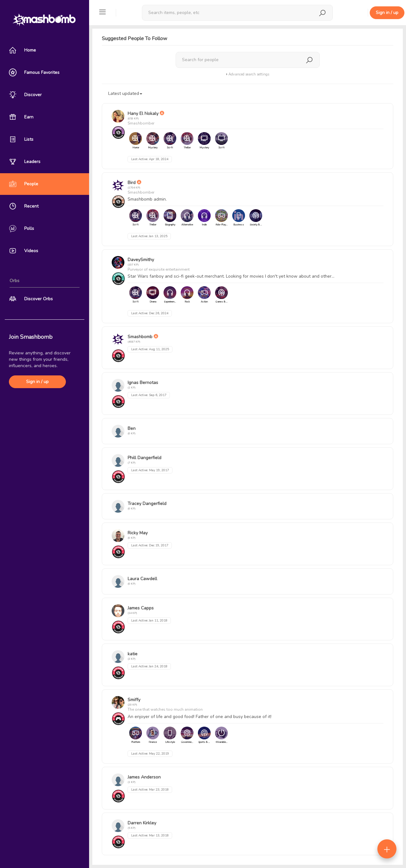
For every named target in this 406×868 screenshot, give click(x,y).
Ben (132, 428)
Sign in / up (37, 382)
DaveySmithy (141, 260)
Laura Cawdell (142, 579)
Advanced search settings (248, 74)
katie (133, 654)
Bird (132, 183)
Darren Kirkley (142, 823)
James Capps (141, 608)
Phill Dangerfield (144, 458)
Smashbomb (140, 337)
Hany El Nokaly (143, 114)
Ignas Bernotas (143, 383)
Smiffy (134, 700)
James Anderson (144, 777)
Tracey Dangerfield (147, 504)
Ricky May (138, 533)
